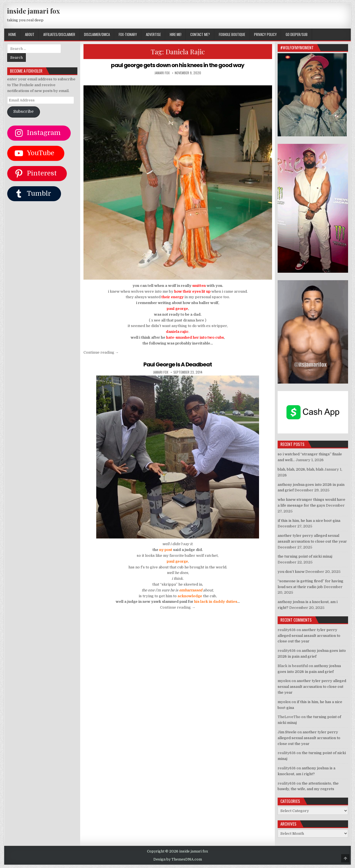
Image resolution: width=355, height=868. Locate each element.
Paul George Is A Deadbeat (178, 364)
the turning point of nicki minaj (305, 556)
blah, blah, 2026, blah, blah (301, 469)
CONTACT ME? (200, 34)
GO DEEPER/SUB (297, 34)
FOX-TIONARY (128, 34)
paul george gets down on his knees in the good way (178, 65)
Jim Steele (287, 732)
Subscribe (23, 112)
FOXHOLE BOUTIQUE (232, 34)
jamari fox (162, 73)
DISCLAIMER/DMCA (97, 34)
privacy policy (265, 34)
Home (12, 34)
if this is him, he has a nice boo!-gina (309, 521)
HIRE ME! (176, 34)
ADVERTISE (153, 34)
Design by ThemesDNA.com (178, 859)
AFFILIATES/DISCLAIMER (59, 34)
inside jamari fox (33, 11)
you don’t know (291, 572)
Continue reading (101, 352)
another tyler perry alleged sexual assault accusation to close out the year (309, 636)
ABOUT (30, 34)
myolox (284, 681)
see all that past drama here (179, 320)
